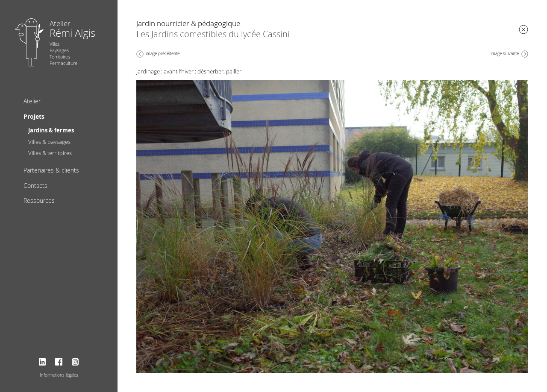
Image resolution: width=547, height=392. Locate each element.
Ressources (39, 200)
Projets (34, 116)
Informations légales (59, 375)
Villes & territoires (50, 153)
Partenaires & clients (51, 170)
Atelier (32, 101)
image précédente (163, 54)
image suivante (505, 54)
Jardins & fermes (51, 130)
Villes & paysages (49, 142)
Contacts (35, 186)
